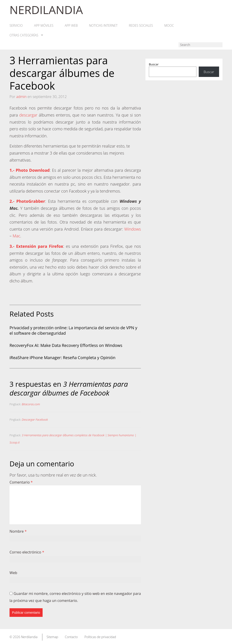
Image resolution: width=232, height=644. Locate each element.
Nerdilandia (29, 637)
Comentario (21, 482)
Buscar (154, 64)
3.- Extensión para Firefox (36, 246)
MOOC (169, 26)
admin (21, 97)
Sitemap (52, 637)
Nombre (18, 531)
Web (13, 573)
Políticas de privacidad (100, 637)
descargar (28, 115)
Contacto (71, 637)
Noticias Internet (103, 26)
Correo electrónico (27, 552)
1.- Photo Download (30, 170)
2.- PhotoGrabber (27, 201)
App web (71, 26)
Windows (133, 229)
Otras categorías (26, 35)
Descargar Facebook (35, 420)
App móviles (44, 26)
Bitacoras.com (31, 404)
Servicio (16, 26)
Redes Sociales (141, 26)
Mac (17, 236)
